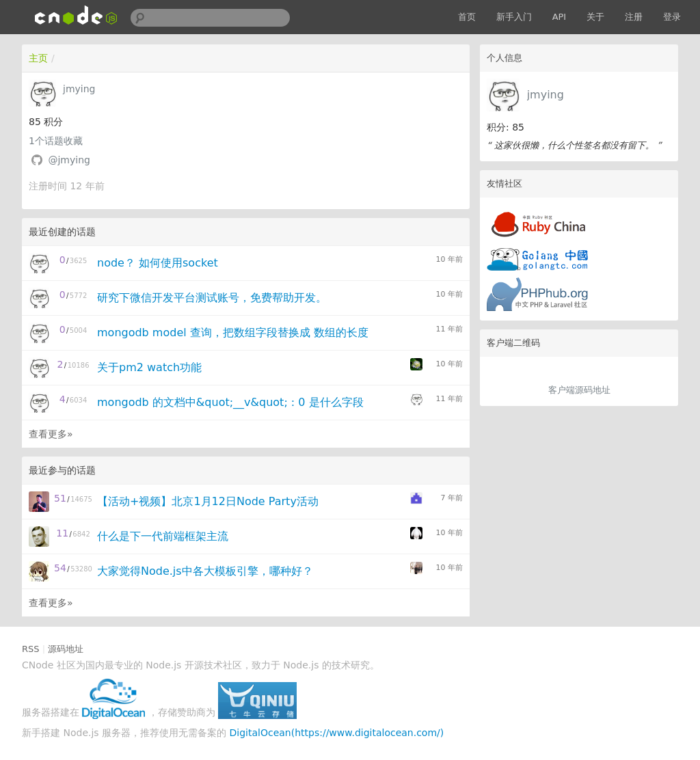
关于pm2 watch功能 (149, 367)
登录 (672, 17)
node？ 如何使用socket (158, 263)
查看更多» (51, 434)
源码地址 (66, 649)
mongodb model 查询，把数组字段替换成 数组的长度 (233, 332)
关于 (595, 17)
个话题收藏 (56, 141)
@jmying (69, 160)
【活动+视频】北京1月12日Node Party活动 (208, 501)
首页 (467, 17)
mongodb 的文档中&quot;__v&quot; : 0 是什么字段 (230, 402)
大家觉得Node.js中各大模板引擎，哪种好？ (205, 571)
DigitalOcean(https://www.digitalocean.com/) (337, 733)
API (560, 17)
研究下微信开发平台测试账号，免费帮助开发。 (212, 298)
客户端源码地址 (579, 390)
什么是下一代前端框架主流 (163, 536)
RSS (31, 649)
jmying (546, 95)
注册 (634, 17)
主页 (38, 58)
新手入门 (514, 17)
